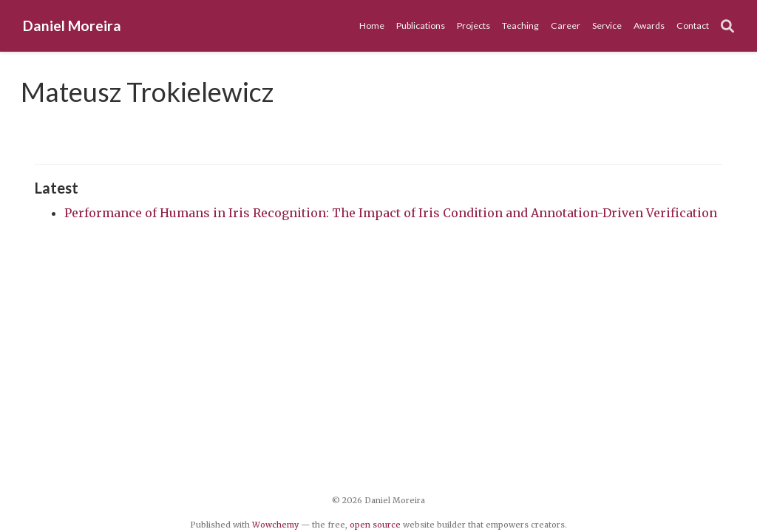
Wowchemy (275, 525)
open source (375, 525)
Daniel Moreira (72, 25)
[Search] (727, 26)
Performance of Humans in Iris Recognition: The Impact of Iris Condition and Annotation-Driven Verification (391, 213)
